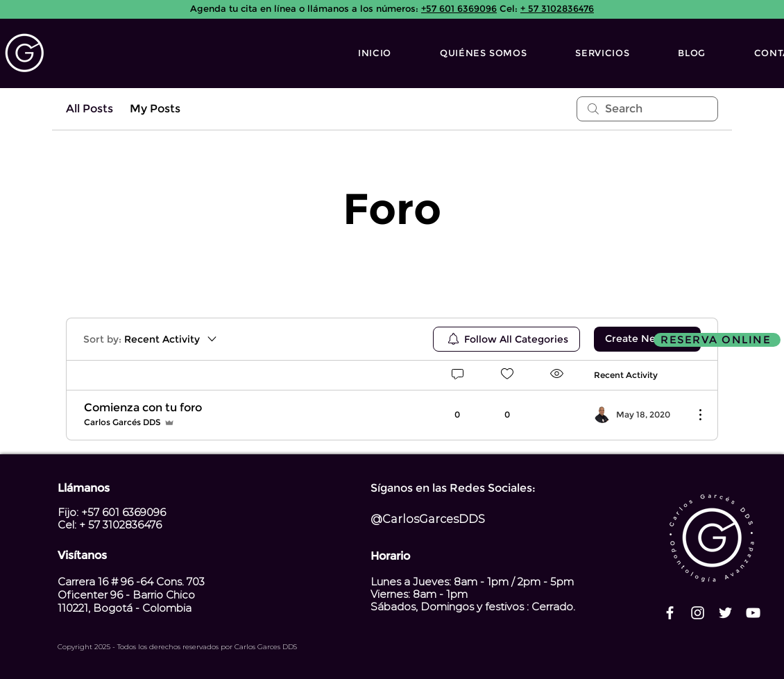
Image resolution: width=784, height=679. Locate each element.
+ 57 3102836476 (557, 8)
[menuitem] (506, 339)
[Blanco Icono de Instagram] (698, 613)
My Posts (155, 109)
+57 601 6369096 (459, 8)
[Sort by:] (151, 339)
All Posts (90, 109)
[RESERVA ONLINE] (717, 340)
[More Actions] (693, 415)
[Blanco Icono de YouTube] (753, 613)
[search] (647, 109)
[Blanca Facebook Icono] (670, 613)
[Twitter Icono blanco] (725, 613)
